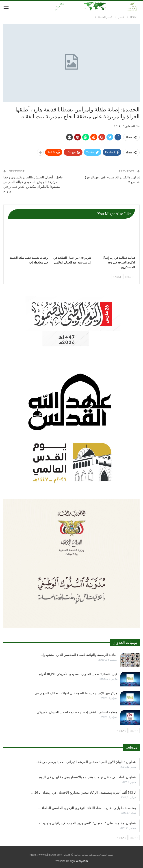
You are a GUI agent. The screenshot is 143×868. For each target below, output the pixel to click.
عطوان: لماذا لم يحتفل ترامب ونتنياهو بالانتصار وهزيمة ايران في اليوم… (86, 777)
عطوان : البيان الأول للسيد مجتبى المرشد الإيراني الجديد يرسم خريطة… (85, 762)
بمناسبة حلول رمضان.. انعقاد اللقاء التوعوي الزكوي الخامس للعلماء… (87, 808)
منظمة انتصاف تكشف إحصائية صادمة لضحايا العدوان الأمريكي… (76, 712)
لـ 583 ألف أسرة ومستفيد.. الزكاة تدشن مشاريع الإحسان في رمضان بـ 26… (83, 793)
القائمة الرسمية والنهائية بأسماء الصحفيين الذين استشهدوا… (79, 655)
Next (117, 277)
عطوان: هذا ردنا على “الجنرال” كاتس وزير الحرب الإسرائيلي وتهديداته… (86, 823)
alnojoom (82, 861)
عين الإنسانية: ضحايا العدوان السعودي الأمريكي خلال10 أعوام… (77, 674)
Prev (129, 277)
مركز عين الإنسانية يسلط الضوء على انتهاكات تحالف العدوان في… (75, 693)
